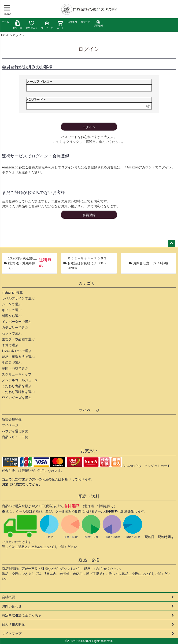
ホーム (5, 22)
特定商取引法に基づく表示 (22, 615)
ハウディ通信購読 (15, 431)
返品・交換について (137, 574)
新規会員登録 (12, 419)
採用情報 (98, 24)
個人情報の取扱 (13, 624)
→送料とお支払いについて (35, 547)
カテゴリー (89, 283)
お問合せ (85, 22)
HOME (5, 35)
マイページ (47, 25)
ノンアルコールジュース (20, 380)
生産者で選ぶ (12, 363)
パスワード (37, 100)
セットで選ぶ (12, 333)
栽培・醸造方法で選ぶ (18, 357)
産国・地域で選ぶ (15, 368)
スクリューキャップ (17, 374)
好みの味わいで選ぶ (17, 351)
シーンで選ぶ (12, 304)
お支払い (89, 451)
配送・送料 (89, 496)
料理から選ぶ (12, 316)
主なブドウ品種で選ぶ (18, 339)
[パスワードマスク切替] (148, 106)
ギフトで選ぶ (12, 310)
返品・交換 (89, 560)
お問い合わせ (12, 606)
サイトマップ (12, 633)
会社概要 (8, 597)
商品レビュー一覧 (15, 437)
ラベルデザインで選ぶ (18, 298)
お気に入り (32, 25)
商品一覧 (17, 25)
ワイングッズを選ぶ (17, 398)
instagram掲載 (12, 292)
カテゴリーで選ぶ (15, 327)
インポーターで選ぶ (17, 322)
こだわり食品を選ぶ (17, 386)
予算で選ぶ (10, 345)
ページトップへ (171, 244)
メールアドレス (40, 82)
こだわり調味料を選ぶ (18, 392)
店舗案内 (72, 22)
